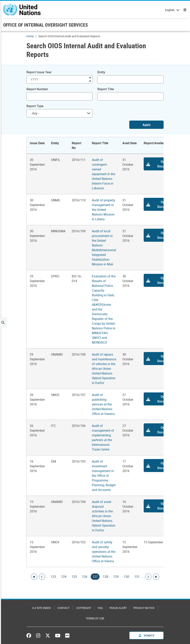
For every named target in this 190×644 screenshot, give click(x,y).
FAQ (100, 608)
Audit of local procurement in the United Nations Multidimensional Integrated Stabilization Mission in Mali (104, 248)
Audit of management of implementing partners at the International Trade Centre (103, 438)
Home (30, 36)
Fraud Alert (118, 608)
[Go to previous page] (42, 577)
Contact (63, 608)
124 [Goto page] (64, 577)
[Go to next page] (148, 577)
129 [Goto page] (116, 577)
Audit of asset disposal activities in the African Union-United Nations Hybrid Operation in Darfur (104, 516)
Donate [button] (147, 635)
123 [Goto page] (53, 577)
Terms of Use (95, 618)
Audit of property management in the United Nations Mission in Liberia (103, 210)
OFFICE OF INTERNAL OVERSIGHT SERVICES (46, 25)
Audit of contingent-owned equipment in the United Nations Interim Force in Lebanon (103, 174)
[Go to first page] (34, 577)
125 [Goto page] (74, 577)
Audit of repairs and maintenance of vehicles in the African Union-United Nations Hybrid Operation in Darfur (104, 369)
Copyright (84, 608)
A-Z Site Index (41, 608)
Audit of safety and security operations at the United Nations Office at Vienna (104, 552)
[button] (161, 164)
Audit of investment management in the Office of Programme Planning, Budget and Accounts (104, 476)
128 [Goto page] (106, 577)
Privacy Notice (144, 608)
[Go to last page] (156, 577)
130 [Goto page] (126, 577)
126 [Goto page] (85, 577)
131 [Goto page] (137, 577)
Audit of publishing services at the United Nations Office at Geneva (103, 404)
